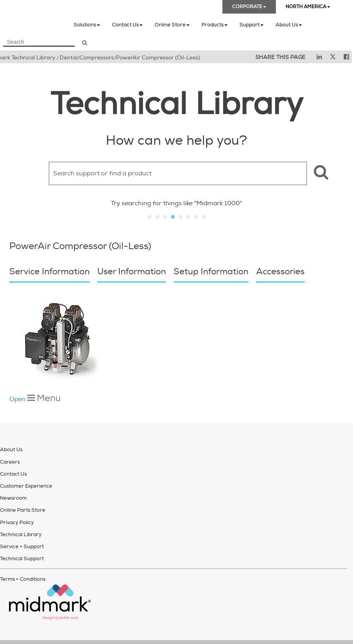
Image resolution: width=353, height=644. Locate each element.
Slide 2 (157, 217)
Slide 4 (173, 217)
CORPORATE (249, 7)
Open (35, 379)
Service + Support (22, 526)
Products (214, 25)
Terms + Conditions (23, 559)
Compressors (97, 58)
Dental (69, 58)
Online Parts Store (23, 490)
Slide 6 (188, 217)
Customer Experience (26, 466)
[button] (320, 173)
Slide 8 (204, 217)
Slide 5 (181, 217)
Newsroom (13, 478)
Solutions (87, 25)
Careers (10, 441)
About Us (289, 25)
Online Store (172, 25)
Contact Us (127, 25)
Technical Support (22, 538)
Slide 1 (150, 217)
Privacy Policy (17, 502)
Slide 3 (165, 217)
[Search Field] (39, 42)
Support (251, 25)
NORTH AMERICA (308, 7)
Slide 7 (196, 217)
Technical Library (21, 514)
